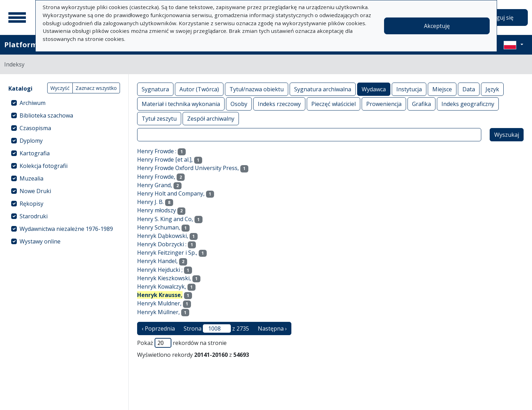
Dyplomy (31, 141)
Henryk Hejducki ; (160, 270)
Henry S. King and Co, (165, 219)
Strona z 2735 (216, 328)
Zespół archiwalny (211, 118)
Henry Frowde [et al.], (165, 160)
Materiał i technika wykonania (181, 104)
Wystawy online (40, 241)
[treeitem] (64, 103)
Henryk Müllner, (158, 312)
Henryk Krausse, (160, 295)
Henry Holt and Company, (171, 193)
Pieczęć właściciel (334, 104)
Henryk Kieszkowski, (164, 278)
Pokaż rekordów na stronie (182, 343)
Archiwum (33, 103)
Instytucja (409, 89)
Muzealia (31, 178)
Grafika (421, 104)
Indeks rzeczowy (279, 104)
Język (492, 89)
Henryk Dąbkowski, (163, 236)
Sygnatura (155, 89)
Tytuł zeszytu (159, 118)
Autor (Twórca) (199, 89)
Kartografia (35, 153)
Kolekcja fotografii (44, 166)
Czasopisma (35, 128)
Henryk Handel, (157, 261)
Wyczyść (60, 88)
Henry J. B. (150, 202)
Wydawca (374, 89)
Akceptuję (437, 26)
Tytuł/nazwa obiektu (257, 89)
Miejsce (442, 89)
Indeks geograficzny (468, 104)
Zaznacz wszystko (96, 88)
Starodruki (34, 216)
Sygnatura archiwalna (323, 89)
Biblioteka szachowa (46, 115)
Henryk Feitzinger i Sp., (167, 253)
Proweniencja (384, 104)
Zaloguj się (499, 17)
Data (469, 89)
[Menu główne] (17, 17)
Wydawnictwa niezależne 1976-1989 (66, 229)
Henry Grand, (155, 185)
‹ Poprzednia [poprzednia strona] (158, 328)
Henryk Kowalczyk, (162, 287)
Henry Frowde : (157, 151)
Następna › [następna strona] (272, 328)
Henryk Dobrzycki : (162, 244)
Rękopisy (31, 204)
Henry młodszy (157, 210)
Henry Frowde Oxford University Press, (188, 168)
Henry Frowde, (156, 177)
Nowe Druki (35, 191)
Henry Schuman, (159, 227)
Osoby (239, 104)
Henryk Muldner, (159, 303)
